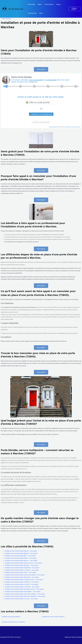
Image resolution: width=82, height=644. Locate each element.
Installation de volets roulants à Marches (53, 617)
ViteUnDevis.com (69, 127)
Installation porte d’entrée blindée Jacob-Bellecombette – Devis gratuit (25, 575)
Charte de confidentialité (53, 127)
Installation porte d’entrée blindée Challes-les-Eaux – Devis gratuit (23, 563)
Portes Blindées (6, 19)
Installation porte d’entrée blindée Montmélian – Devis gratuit (22, 577)
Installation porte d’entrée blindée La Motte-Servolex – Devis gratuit (24, 580)
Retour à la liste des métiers (41, 122)
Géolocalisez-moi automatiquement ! (41, 114)
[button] (74, 9)
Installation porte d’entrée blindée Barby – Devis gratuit (20, 556)
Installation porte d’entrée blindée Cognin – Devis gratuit (20, 572)
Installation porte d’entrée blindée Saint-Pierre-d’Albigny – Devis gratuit (25, 594)
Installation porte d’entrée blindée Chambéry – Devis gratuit (21, 565)
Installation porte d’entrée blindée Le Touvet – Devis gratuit (21, 599)
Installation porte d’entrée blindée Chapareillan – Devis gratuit (22, 568)
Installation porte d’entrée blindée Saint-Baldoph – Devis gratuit (22, 592)
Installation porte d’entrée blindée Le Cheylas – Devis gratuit (22, 570)
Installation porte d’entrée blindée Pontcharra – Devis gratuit (22, 582)
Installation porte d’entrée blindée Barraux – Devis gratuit (21, 558)
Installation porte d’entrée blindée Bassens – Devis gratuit (21, 561)
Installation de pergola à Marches (11, 617)
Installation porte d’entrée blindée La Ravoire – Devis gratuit (21, 584)
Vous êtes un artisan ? (76, 127)
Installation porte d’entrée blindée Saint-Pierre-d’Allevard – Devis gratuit (25, 596)
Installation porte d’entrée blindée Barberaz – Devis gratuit (21, 553)
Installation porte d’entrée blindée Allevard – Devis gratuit (21, 551)
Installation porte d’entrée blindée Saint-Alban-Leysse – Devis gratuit (24, 589)
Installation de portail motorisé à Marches (13, 622)
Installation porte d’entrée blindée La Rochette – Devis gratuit (22, 587)
